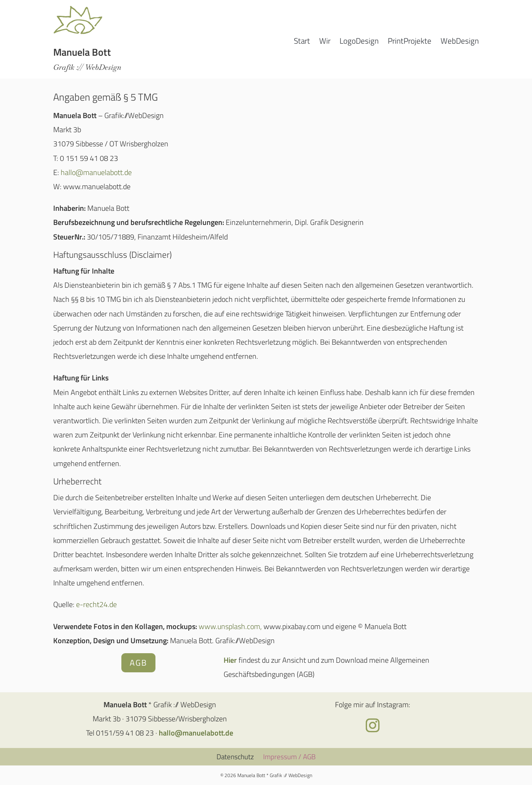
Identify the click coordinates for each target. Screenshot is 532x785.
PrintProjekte (410, 42)
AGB (138, 663)
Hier (230, 660)
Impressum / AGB (289, 755)
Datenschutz (235, 755)
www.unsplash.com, (230, 626)
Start (302, 42)
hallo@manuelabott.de (96, 172)
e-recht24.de (96, 604)
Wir (325, 42)
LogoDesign (359, 42)
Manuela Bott (82, 52)
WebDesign (460, 42)
